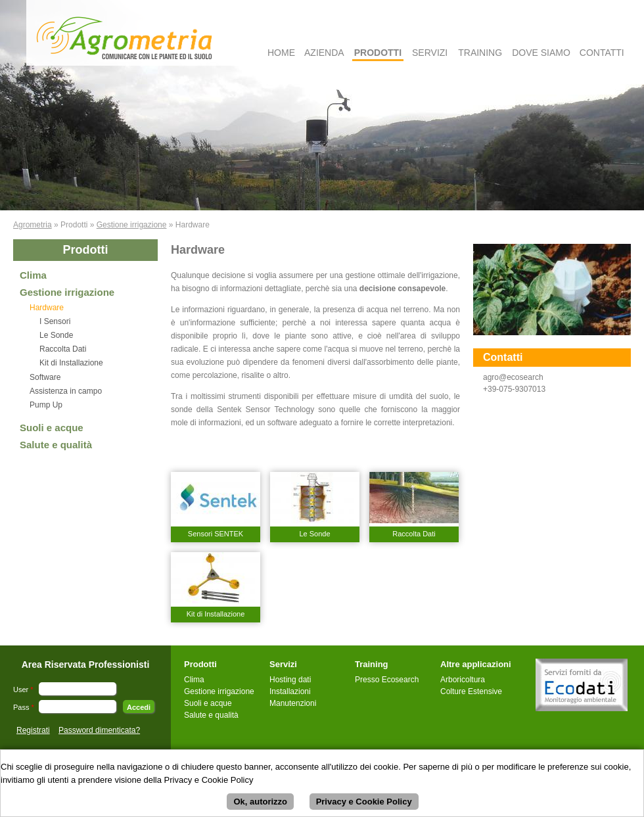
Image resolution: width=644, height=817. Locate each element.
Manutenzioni (293, 703)
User (23, 689)
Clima (33, 275)
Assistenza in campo (66, 391)
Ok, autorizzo (260, 804)
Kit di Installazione (71, 363)
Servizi (430, 53)
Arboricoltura (463, 680)
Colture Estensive (471, 691)
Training (480, 53)
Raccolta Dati (63, 349)
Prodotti (378, 53)
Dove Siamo (541, 53)
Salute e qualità (56, 445)
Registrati (33, 730)
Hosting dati (290, 680)
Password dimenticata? (99, 730)
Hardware (47, 308)
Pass (24, 707)
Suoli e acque (52, 428)
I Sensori (55, 321)
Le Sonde (56, 335)
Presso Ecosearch (387, 680)
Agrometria (33, 225)
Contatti (602, 53)
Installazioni (290, 691)
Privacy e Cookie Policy (364, 804)
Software (45, 377)
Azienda (324, 53)
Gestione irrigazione (132, 225)
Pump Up (46, 405)
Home (281, 53)
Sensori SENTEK (216, 534)
